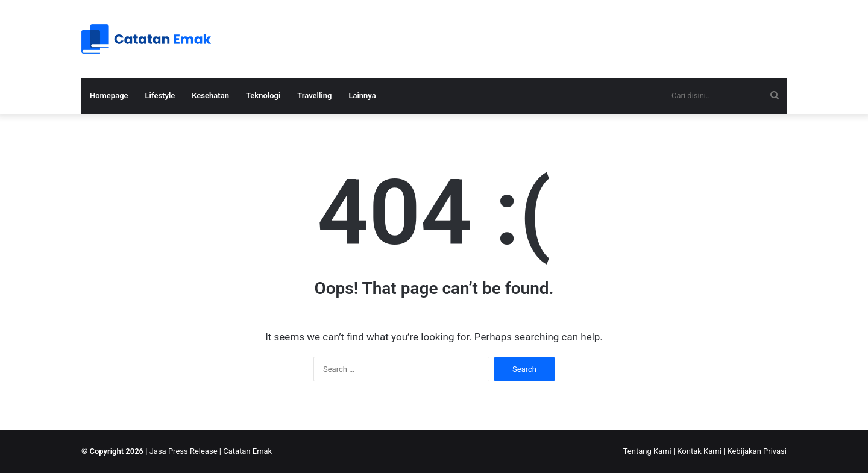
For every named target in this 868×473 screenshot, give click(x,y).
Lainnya (362, 96)
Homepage (109, 96)
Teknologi (263, 96)
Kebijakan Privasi (757, 451)
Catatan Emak (247, 451)
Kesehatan (210, 96)
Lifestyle (160, 96)
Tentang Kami (647, 451)
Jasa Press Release (184, 451)
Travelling (314, 96)
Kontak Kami (699, 451)
